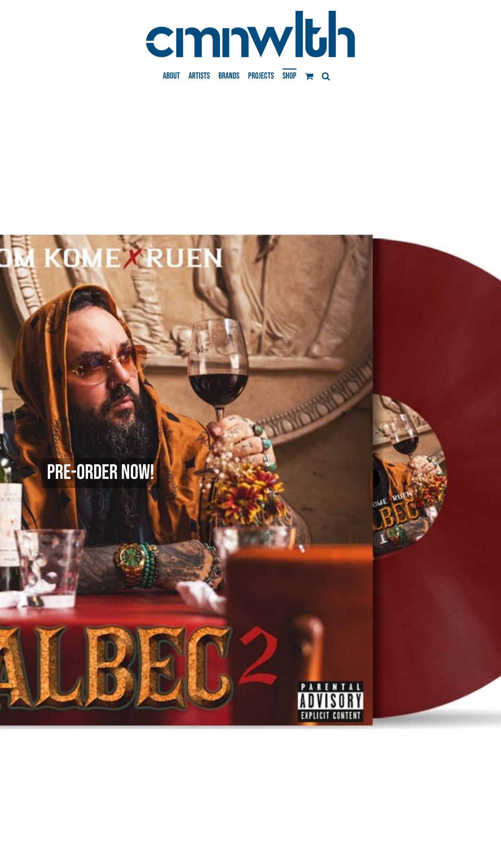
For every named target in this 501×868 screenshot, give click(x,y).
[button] (326, 75)
